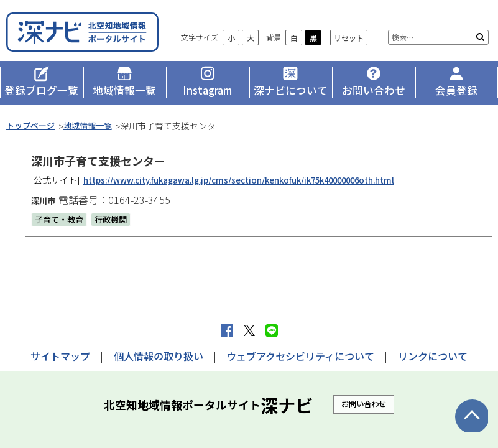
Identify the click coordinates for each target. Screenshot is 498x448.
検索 (480, 45)
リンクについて (433, 356)
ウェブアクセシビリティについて (300, 356)
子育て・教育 (61, 226)
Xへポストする (249, 330)
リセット (458, 23)
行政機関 (116, 226)
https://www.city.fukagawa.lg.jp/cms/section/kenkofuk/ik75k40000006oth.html (253, 187)
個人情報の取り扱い (159, 356)
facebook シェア (227, 330)
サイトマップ (60, 356)
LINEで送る (272, 330)
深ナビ (96, 36)
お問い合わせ (364, 404)
